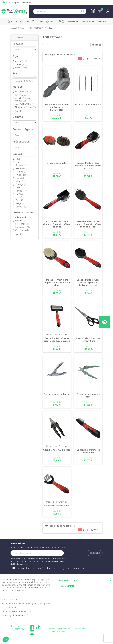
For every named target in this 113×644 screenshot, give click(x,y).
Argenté (21, 165)
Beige (21, 203)
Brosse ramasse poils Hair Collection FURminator (57, 107)
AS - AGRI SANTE (25, 104)
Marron (21, 168)
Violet (21, 181)
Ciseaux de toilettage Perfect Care (88, 340)
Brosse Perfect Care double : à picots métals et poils (57, 224)
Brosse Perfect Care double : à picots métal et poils (88, 166)
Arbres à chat (24, 217)
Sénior (21, 68)
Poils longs (22, 224)
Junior (21, 64)
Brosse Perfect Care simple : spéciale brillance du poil (88, 282)
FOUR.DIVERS (23, 92)
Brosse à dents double (88, 105)
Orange (22, 184)
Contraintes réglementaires (58, 629)
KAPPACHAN (23, 95)
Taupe (20, 172)
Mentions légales (57, 631)
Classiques (22, 230)
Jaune (21, 207)
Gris (20, 200)
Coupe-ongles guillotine (57, 394)
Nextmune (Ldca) (25, 107)
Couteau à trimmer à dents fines (88, 451)
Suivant (96, 59)
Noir (20, 194)
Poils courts (22, 227)
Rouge (21, 191)
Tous (18, 159)
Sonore (20, 221)
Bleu (20, 197)
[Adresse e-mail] (37, 553)
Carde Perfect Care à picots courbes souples (57, 340)
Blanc (20, 162)
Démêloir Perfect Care (57, 506)
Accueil (14, 28)
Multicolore (23, 175)
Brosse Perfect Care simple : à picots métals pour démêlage (88, 224)
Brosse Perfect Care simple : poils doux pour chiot (57, 282)
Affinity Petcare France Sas (23, 99)
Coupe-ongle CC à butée (57, 450)
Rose (21, 178)
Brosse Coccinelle (57, 163)
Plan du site (80, 629)
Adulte (21, 61)
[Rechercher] (60, 11)
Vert (20, 188)
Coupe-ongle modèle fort (88, 395)
